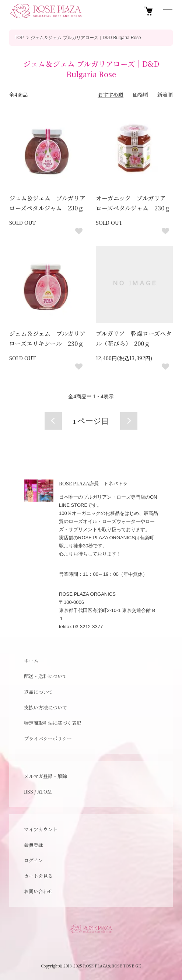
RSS (29, 792)
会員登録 (34, 845)
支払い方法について (45, 707)
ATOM (45, 792)
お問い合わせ (38, 891)
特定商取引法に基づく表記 (53, 723)
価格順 (140, 94)
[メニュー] (167, 11)
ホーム (31, 661)
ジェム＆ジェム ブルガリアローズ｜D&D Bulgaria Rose (86, 38)
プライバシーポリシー (48, 738)
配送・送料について (45, 676)
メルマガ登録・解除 (45, 776)
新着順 (165, 94)
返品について (38, 692)
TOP (19, 38)
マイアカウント (41, 829)
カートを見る (38, 876)
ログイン (33, 860)
